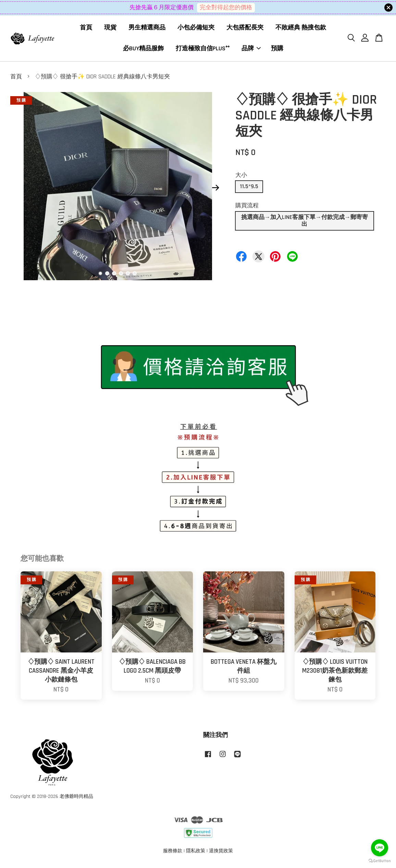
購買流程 (247, 208)
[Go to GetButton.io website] (380, 861)
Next (216, 190)
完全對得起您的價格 (226, 8)
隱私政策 (196, 853)
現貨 (110, 29)
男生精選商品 (147, 29)
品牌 (251, 49)
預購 (277, 49)
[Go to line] (380, 848)
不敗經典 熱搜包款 (301, 29)
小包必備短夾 (196, 29)
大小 (241, 178)
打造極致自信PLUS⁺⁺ (203, 49)
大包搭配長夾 (245, 29)
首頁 (86, 29)
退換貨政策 (221, 853)
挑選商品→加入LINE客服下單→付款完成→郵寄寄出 (305, 223)
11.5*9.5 (249, 189)
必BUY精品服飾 (143, 49)
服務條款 (173, 853)
